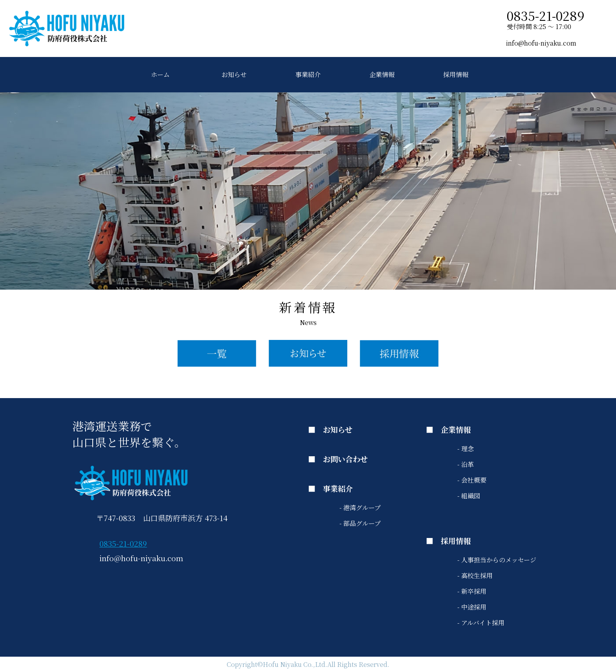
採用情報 (456, 74)
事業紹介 (308, 74)
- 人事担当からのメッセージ (497, 560)
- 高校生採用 (475, 576)
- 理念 (466, 449)
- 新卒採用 (472, 591)
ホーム (160, 74)
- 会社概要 (472, 480)
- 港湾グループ (360, 508)
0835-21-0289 (123, 543)
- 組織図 (469, 496)
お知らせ (234, 74)
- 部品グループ (360, 523)
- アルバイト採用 (481, 623)
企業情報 (382, 74)
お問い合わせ (345, 459)
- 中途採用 (472, 607)
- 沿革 (466, 464)
